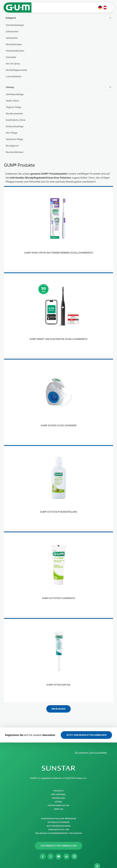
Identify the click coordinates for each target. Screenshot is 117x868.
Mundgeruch (12, 146)
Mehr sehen (58, 709)
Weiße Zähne (12, 101)
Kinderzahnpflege (15, 126)
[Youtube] (58, 856)
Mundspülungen (14, 44)
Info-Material (59, 794)
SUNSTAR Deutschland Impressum (58, 819)
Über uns (59, 809)
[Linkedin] (66, 856)
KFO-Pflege (12, 133)
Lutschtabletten (14, 76)
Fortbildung (58, 798)
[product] (58, 228)
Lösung (10, 87)
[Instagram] (74, 856)
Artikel (58, 802)
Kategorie (11, 18)
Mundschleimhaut (15, 152)
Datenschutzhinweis (59, 822)
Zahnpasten (12, 38)
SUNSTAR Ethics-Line (59, 830)
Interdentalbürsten (15, 51)
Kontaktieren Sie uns (58, 805)
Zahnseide (11, 57)
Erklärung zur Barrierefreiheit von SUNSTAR (58, 833)
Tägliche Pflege (13, 107)
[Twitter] (51, 856)
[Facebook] (43, 856)
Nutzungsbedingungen (59, 826)
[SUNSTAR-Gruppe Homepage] (58, 768)
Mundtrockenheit (14, 114)
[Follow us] (58, 846)
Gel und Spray (13, 64)
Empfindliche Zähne (16, 120)
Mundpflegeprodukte (16, 70)
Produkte (58, 791)
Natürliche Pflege (14, 139)
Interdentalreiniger (15, 25)
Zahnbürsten (12, 31)
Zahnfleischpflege (15, 94)
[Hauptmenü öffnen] (111, 7)
